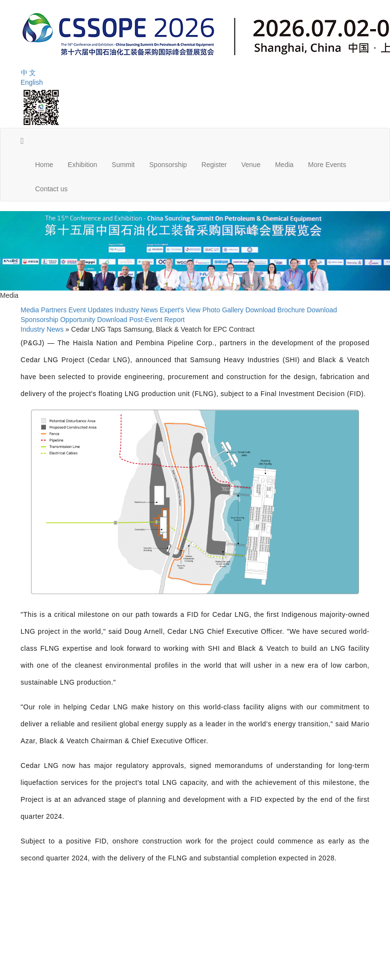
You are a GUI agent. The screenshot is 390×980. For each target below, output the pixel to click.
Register (214, 165)
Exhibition (83, 165)
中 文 (29, 73)
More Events (327, 165)
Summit (123, 165)
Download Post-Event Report (141, 320)
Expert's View (180, 310)
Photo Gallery (223, 310)
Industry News (136, 310)
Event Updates (91, 310)
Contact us (52, 189)
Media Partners (44, 310)
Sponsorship (168, 165)
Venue (251, 165)
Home (44, 165)
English (32, 82)
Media (284, 165)
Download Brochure (275, 310)
